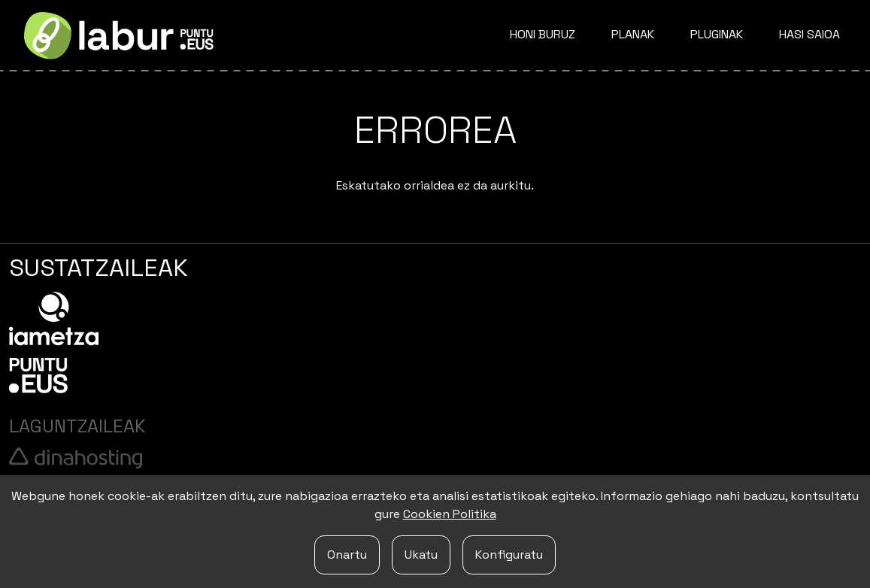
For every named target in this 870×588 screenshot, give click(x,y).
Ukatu (421, 555)
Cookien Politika (450, 514)
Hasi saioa (809, 34)
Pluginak (717, 34)
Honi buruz (543, 34)
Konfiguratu (509, 555)
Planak (633, 34)
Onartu (347, 555)
